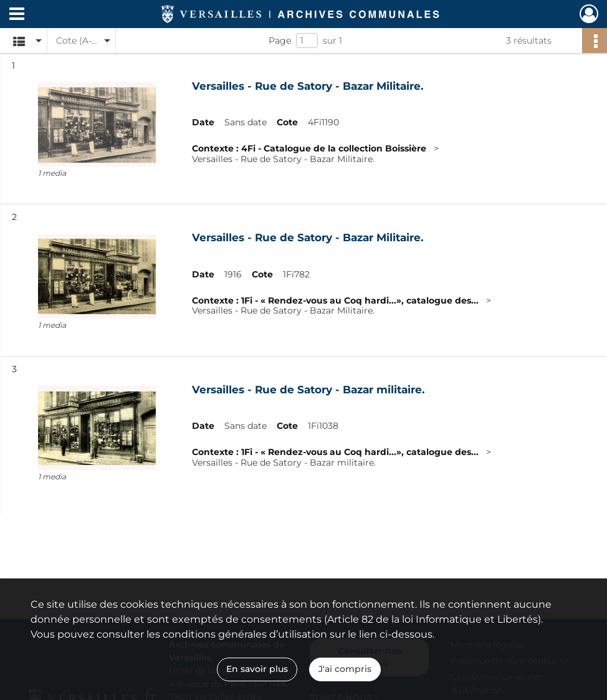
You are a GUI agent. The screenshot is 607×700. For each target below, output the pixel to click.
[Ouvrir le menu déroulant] (17, 15)
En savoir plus (257, 669)
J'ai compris (345, 669)
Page (280, 41)
